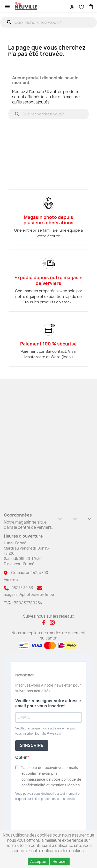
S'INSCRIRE (32, 745)
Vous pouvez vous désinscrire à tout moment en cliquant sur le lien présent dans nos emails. (48, 796)
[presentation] (47, 814)
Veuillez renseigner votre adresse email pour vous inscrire (48, 703)
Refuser (60, 861)
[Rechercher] (48, 22)
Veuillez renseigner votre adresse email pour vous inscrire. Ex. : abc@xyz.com (46, 731)
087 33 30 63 (22, 588)
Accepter (39, 861)
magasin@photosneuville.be (29, 594)
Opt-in (21, 757)
